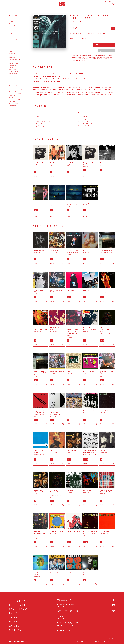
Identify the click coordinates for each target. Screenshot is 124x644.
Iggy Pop (76, 21)
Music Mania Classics (15, 93)
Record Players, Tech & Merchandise (16, 104)
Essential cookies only (103, 641)
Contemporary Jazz (15, 60)
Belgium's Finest (14, 91)
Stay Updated (21, 609)
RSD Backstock (74, 34)
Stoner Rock (13, 54)
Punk (11, 52)
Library (11, 68)
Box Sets (12, 97)
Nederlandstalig (14, 74)
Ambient (12, 32)
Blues (11, 36)
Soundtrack (13, 56)
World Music (13, 70)
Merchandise (13, 107)
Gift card (18, 605)
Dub (10, 46)
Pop (10, 38)
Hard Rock (12, 26)
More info (27, 641)
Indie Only (12, 96)
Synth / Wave (13, 48)
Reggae (11, 44)
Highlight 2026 (13, 85)
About (15, 617)
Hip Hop (11, 20)
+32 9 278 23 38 (62, 601)
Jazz (11, 28)
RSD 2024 (83, 34)
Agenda (15, 626)
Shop (21, 601)
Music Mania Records (15, 99)
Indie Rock (12, 42)
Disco (11, 30)
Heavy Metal (13, 66)
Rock (11, 24)
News (14, 621)
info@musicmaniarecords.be (66, 599)
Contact (17, 630)
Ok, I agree (81, 641)
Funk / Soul (12, 22)
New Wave (12, 58)
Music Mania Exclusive (16, 90)
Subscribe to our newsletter (66, 630)
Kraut (11, 62)
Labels (15, 613)
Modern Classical (14, 64)
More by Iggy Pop (47, 139)
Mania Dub (12, 101)
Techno (11, 34)
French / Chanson (14, 72)
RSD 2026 (12, 84)
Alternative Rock (14, 40)
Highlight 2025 (13, 88)
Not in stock (106, 51)
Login (114, 1)
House (11, 50)
